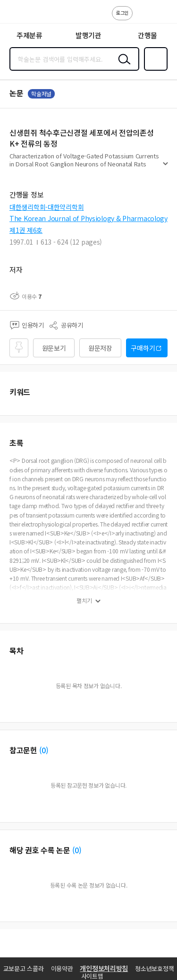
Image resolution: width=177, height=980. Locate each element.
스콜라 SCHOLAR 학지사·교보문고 (29, 15)
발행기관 (88, 35)
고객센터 (143, 18)
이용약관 (62, 968)
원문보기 (54, 348)
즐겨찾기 (154, 70)
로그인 (122, 12)
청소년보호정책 (154, 968)
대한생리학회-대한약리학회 (46, 207)
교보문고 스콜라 (24, 968)
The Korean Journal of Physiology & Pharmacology (88, 218)
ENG (162, 18)
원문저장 (100, 348)
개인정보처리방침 (104, 968)
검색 (122, 66)
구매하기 (143, 348)
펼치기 (165, 168)
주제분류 (29, 35)
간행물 (147, 35)
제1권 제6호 (26, 230)
